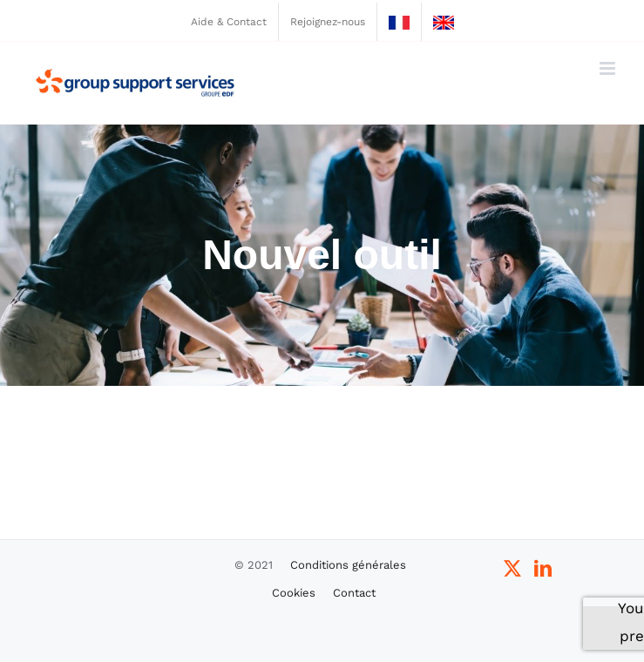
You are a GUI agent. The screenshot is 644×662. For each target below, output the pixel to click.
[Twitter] (512, 569)
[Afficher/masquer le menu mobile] (609, 68)
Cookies (294, 593)
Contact (354, 593)
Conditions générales (348, 565)
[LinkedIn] (543, 569)
